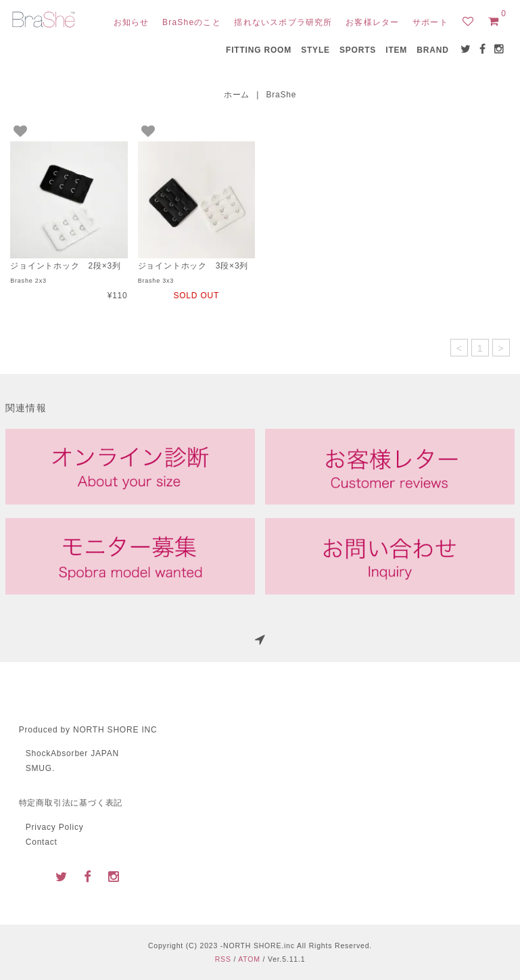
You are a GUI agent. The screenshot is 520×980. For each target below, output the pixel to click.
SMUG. (40, 768)
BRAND (432, 50)
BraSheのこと (192, 22)
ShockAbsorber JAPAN (72, 753)
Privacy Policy (55, 827)
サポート (430, 22)
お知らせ (132, 22)
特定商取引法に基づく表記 (71, 803)
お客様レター (372, 22)
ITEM (396, 50)
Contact (42, 842)
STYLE (315, 50)
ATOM (249, 959)
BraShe (281, 95)
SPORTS (358, 50)
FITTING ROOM (259, 50)
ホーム (237, 95)
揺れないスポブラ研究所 (283, 22)
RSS (223, 959)
